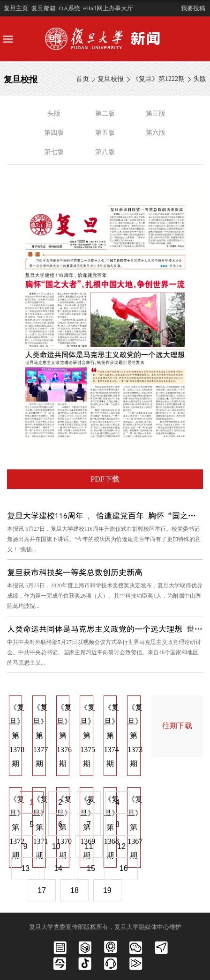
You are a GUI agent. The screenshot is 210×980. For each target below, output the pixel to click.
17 (42, 890)
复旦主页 (16, 8)
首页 (82, 79)
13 (25, 868)
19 (107, 890)
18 (75, 890)
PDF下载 (105, 479)
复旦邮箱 (44, 8)
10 (56, 846)
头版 (200, 79)
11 (89, 846)
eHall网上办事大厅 (108, 8)
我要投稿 (193, 8)
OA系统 (70, 8)
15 (91, 868)
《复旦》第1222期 (158, 79)
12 (121, 846)
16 (124, 868)
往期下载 (177, 726)
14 (58, 868)
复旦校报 (111, 79)
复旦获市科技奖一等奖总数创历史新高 (75, 572)
